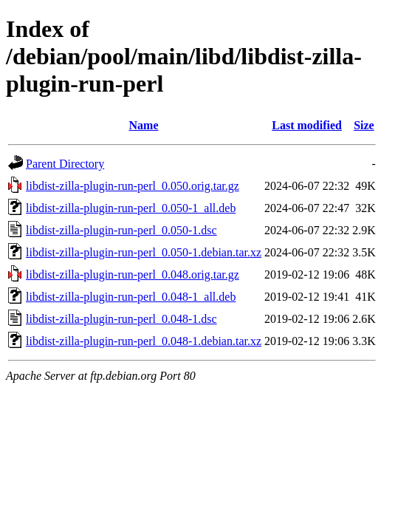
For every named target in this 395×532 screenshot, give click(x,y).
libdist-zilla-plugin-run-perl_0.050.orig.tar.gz (133, 186)
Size (364, 125)
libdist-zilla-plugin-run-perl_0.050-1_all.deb (131, 208)
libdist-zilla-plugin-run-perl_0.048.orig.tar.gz (133, 274)
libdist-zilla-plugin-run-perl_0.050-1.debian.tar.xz (144, 252)
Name (144, 125)
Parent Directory (65, 164)
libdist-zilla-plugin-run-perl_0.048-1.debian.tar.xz (144, 341)
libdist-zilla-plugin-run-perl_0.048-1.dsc (121, 319)
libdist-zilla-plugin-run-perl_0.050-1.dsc (121, 230)
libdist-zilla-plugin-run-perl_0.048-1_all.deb (131, 297)
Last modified (307, 125)
